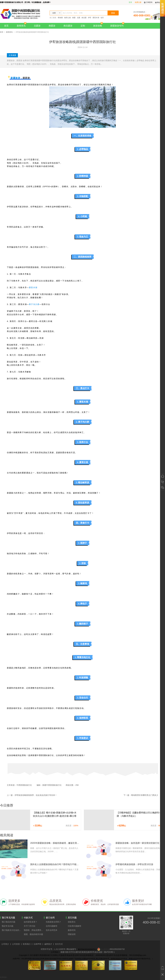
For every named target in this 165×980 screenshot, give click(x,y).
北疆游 (37, 26)
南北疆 (84, 18)
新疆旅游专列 (118, 25)
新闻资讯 (22, 25)
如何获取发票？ (31, 922)
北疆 (79, 18)
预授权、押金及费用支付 (34, 930)
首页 (6, 26)
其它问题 (72, 918)
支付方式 (59, 944)
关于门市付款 (30, 926)
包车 (102, 18)
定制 (83, 26)
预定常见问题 (8, 926)
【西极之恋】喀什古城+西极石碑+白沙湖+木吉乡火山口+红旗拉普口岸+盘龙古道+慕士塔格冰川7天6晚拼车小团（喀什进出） (55, 815)
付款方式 (28, 918)
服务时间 (72, 930)
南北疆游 (68, 26)
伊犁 (90, 18)
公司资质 (16, 944)
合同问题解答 (52, 926)
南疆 (74, 18)
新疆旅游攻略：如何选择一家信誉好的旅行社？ (139, 843)
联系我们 (27, 944)
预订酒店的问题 (9, 922)
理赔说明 (72, 934)
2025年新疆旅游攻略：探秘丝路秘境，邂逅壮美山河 (55, 843)
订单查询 (148, 2)
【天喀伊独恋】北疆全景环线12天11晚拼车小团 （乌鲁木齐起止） (139, 814)
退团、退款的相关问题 (33, 934)
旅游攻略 (99, 25)
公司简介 (5, 944)
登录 (130, 2)
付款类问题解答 (75, 926)
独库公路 (68, 18)
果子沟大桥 (34, 304)
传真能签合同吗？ (53, 922)
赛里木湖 (96, 18)
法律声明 (37, 944)
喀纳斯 (60, 18)
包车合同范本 (52, 930)
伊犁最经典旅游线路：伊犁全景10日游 (134, 864)
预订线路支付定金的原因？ (12, 930)
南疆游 (52, 26)
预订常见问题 (8, 918)
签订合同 (50, 918)
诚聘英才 (48, 944)
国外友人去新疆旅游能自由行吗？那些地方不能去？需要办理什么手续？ (55, 864)
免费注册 (138, 2)
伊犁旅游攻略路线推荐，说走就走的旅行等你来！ (36, 795)
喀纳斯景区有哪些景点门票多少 (145, 795)
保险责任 (72, 922)
